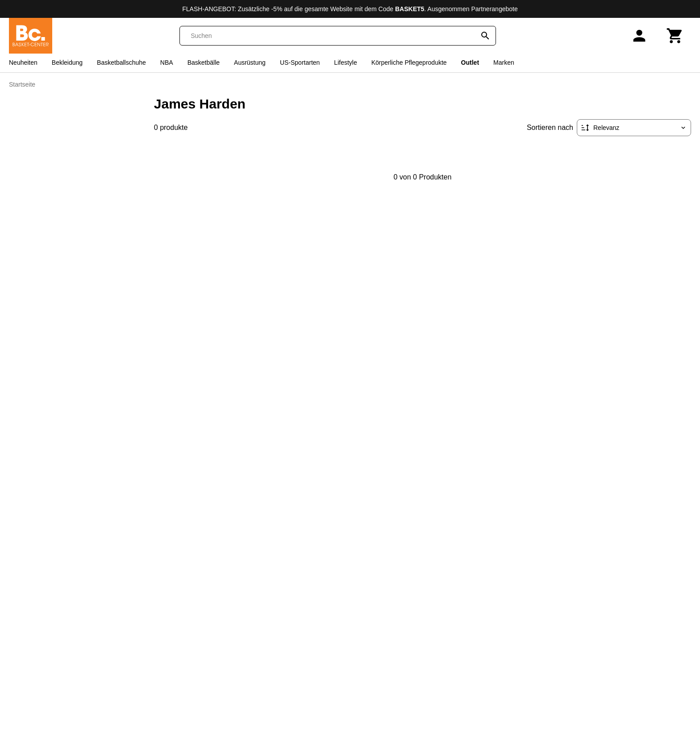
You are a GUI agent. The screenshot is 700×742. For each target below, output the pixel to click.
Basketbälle (204, 63)
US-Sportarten (300, 63)
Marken (504, 63)
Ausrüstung (250, 63)
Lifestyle (345, 63)
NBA (167, 63)
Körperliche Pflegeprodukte (409, 63)
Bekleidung (67, 63)
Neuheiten (23, 63)
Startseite (22, 84)
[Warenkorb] (675, 36)
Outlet (470, 63)
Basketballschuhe (121, 63)
